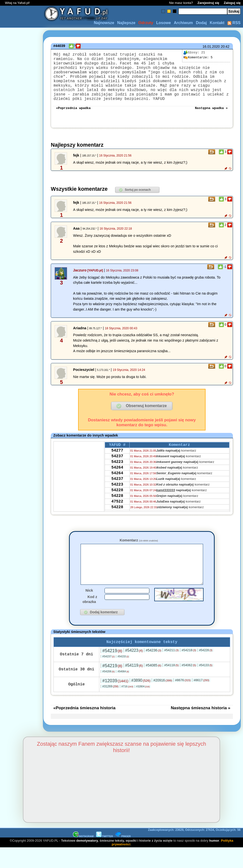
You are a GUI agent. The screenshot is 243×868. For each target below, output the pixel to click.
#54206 (108, 692)
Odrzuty (146, 23)
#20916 (163, 700)
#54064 (123, 692)
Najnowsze (104, 23)
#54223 (134, 671)
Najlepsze (126, 23)
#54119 (134, 686)
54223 (117, 477)
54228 (117, 510)
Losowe (164, 23)
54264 (117, 484)
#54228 (206, 670)
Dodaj (201, 23)
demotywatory (87, 861)
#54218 (189, 670)
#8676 (183, 700)
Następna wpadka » (211, 119)
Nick (89, 610)
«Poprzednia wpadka (73, 119)
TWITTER (104, 857)
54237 (117, 471)
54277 (117, 464)
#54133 (206, 685)
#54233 (123, 677)
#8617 (201, 700)
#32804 (143, 707)
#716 (127, 707)
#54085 (153, 685)
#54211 (171, 670)
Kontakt (217, 23)
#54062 (189, 685)
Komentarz (139, 552)
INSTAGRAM (83, 857)
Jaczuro (80, 282)
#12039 (115, 701)
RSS (234, 23)
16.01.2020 (211, 47)
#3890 (141, 701)
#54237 (108, 677)
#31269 (110, 707)
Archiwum (183, 23)
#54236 (153, 670)
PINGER (123, 857)
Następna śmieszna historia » (201, 728)
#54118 (171, 685)
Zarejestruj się (208, 3)
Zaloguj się (232, 3)
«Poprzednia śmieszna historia (84, 728)
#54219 (112, 671)
